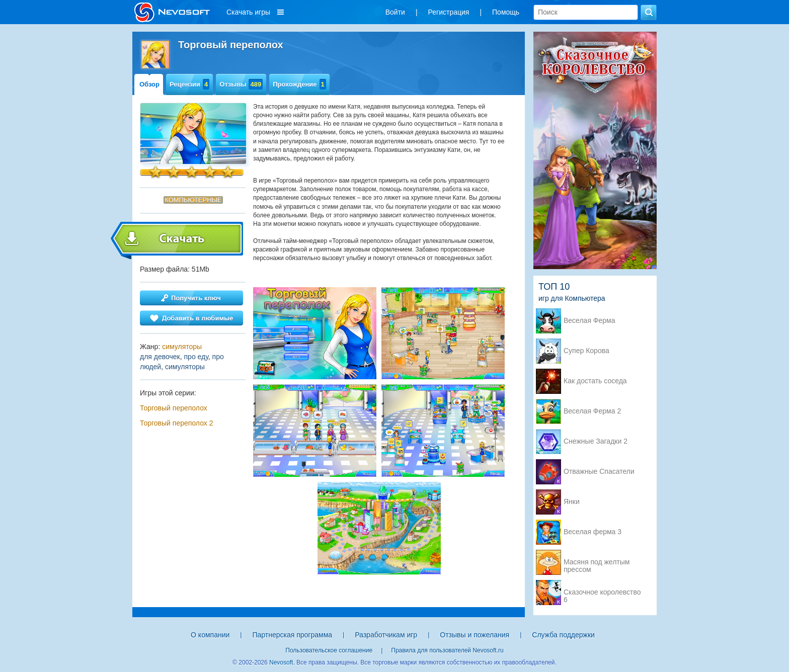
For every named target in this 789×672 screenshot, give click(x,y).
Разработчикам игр (386, 635)
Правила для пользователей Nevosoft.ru (447, 650)
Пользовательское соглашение (329, 650)
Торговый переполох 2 (176, 423)
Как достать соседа (595, 381)
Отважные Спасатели (599, 472)
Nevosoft (281, 662)
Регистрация (449, 12)
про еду (196, 357)
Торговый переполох (174, 408)
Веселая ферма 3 (593, 532)
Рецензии (189, 84)
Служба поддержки (563, 635)
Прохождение (299, 84)
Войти (395, 12)
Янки (572, 502)
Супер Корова (586, 351)
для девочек (160, 357)
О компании (210, 635)
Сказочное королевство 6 (602, 593)
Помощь (506, 12)
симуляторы (182, 347)
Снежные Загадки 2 (596, 441)
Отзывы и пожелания (475, 635)
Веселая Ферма (589, 321)
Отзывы (241, 84)
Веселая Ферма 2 (592, 411)
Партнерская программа (292, 635)
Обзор (149, 84)
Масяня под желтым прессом (597, 563)
